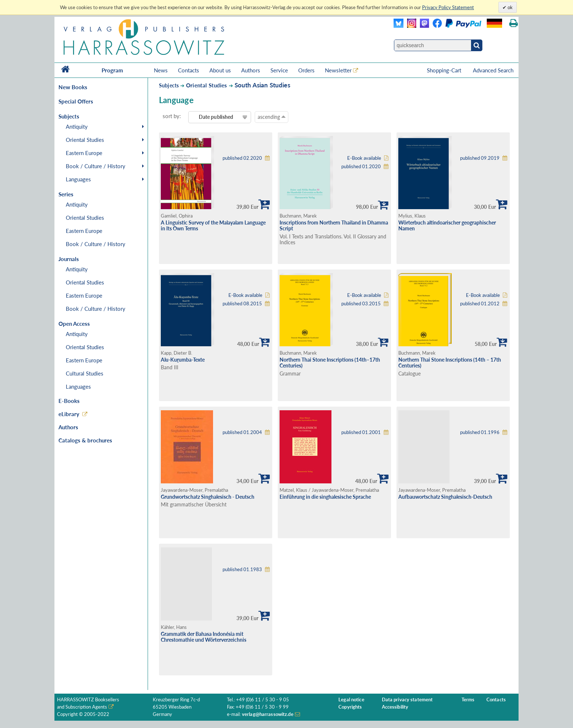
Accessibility (395, 707)
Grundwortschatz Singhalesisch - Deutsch (208, 497)
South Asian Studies (262, 85)
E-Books (69, 401)
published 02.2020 (242, 158)
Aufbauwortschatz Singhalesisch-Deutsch (445, 497)
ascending (272, 117)
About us (220, 70)
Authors (251, 70)
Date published (216, 117)
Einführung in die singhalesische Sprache (325, 497)
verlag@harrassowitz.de (268, 714)
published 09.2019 (480, 158)
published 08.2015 (242, 304)
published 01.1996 (480, 432)
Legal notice (351, 700)
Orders (306, 70)
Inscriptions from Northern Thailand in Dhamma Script (334, 226)
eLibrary (69, 414)
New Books (73, 87)
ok (510, 7)
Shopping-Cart (445, 70)
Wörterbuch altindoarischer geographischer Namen (447, 226)
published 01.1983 (242, 569)
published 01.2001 (361, 432)
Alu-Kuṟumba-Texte (183, 360)
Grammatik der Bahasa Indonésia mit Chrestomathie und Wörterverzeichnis (204, 637)
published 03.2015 (361, 304)
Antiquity (77, 127)
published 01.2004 (242, 432)
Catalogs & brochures (85, 440)
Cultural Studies (85, 373)
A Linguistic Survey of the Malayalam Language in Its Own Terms (213, 226)
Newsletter (338, 70)
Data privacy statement (407, 700)
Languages (78, 179)
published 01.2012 (480, 304)
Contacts (189, 70)
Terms (468, 700)
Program (112, 70)
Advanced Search (493, 70)
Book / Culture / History (96, 166)
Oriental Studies (85, 140)
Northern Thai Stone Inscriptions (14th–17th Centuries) (330, 363)
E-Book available (364, 158)
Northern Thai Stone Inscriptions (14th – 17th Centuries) (450, 363)
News (161, 70)
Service (279, 70)
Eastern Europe (84, 153)
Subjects (169, 85)
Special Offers (76, 101)
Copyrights (350, 707)
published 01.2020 (361, 167)
